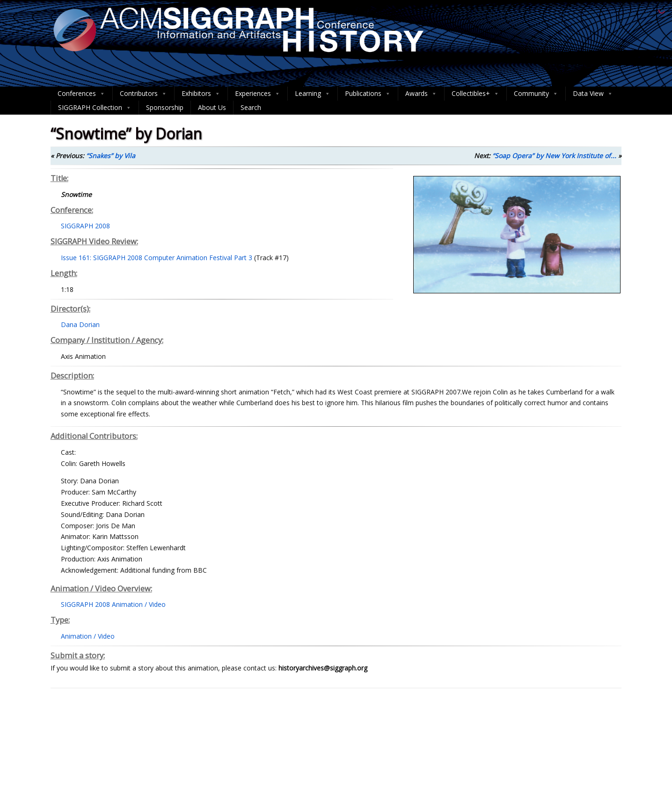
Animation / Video (88, 636)
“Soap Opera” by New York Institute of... (554, 156)
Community (536, 94)
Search (251, 107)
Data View (593, 94)
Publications (368, 94)
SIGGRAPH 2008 (85, 226)
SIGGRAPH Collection (95, 108)
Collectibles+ (475, 94)
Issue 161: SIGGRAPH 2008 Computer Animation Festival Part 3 (157, 258)
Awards (421, 94)
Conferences (81, 94)
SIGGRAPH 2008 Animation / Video (113, 604)
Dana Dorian (80, 324)
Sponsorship (165, 107)
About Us (212, 107)
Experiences (258, 94)
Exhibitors (201, 94)
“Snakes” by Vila (111, 156)
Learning (313, 94)
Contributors (143, 94)
